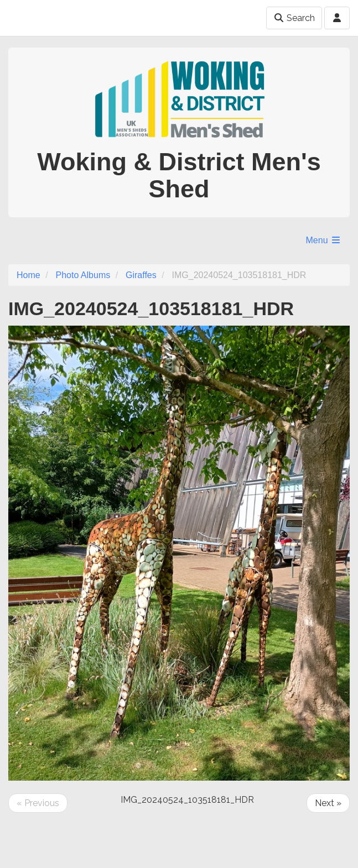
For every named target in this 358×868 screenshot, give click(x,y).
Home (28, 275)
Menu (324, 240)
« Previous (38, 803)
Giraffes (141, 275)
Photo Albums (83, 275)
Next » (328, 803)
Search (294, 18)
